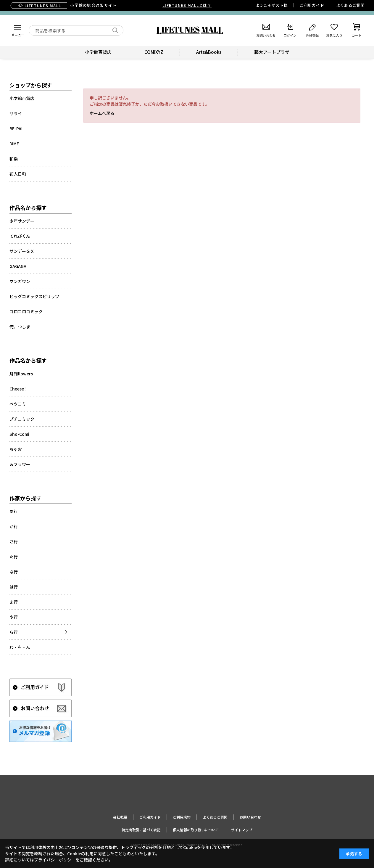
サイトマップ (242, 830)
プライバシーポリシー (55, 860)
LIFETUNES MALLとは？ (187, 5)
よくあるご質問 (350, 5)
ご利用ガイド (312, 5)
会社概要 (120, 817)
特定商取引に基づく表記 (141, 830)
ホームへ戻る (102, 113)
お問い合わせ (250, 817)
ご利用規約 (182, 817)
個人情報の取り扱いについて (196, 830)
